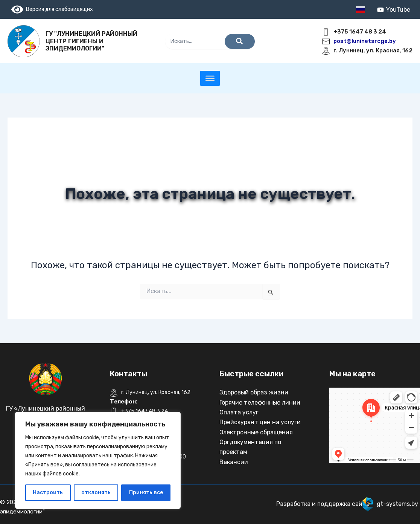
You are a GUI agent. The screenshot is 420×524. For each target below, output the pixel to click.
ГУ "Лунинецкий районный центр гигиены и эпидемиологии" (91, 41)
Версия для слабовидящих (52, 9)
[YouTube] (393, 10)
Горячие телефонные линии (260, 403)
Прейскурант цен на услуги (260, 422)
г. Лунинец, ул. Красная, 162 (373, 50)
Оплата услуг (239, 412)
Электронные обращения (256, 432)
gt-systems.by (397, 504)
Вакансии (234, 462)
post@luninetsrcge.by (365, 41)
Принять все (146, 493)
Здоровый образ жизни (254, 392)
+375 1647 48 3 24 (360, 32)
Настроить (48, 493)
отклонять (96, 493)
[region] (98, 460)
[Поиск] (240, 41)
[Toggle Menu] (210, 78)
